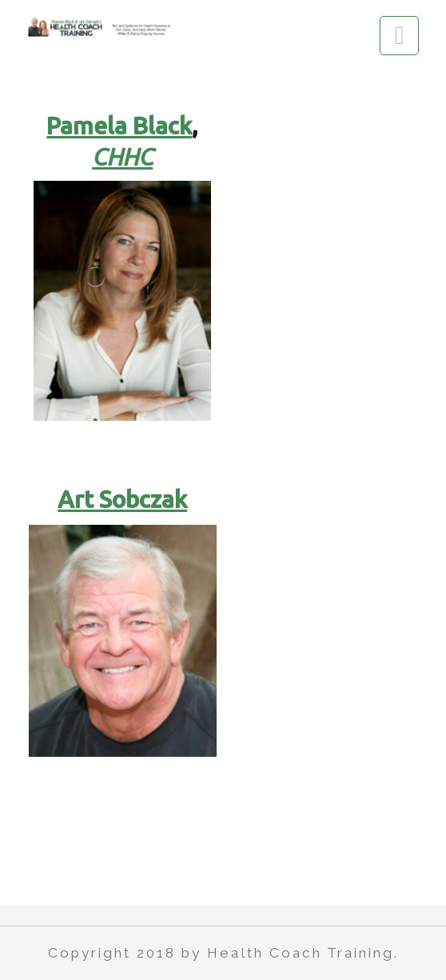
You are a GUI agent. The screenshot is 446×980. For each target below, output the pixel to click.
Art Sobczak (122, 499)
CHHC (122, 157)
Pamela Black (119, 126)
